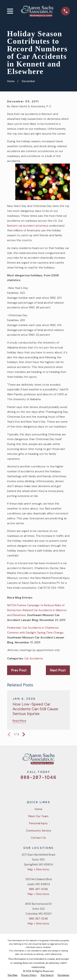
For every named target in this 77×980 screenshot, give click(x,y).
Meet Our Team (38, 816)
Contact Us (38, 838)
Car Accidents (34, 658)
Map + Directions (38, 869)
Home (38, 809)
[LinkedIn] (52, 788)
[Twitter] (25, 788)
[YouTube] (43, 788)
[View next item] (24, 734)
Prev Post (19, 670)
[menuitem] (13, 975)
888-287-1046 (38, 777)
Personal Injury (38, 823)
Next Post (58, 670)
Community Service (38, 831)
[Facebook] (34, 788)
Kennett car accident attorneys (28, 226)
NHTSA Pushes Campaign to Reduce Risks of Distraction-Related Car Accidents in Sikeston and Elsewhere (37, 610)
